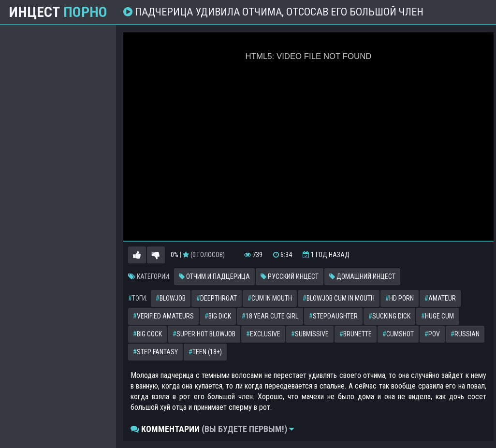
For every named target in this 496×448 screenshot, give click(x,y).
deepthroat (217, 298)
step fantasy (155, 352)
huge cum (438, 316)
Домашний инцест (362, 276)
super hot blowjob (204, 334)
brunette (356, 334)
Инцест (58, 12)
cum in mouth (270, 298)
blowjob (171, 298)
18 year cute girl (270, 316)
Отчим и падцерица (214, 276)
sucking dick (389, 316)
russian (465, 334)
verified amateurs (163, 316)
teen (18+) (205, 352)
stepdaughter (333, 316)
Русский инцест (290, 276)
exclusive (263, 334)
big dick (218, 316)
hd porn (400, 298)
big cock (147, 334)
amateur (440, 298)
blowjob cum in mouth (339, 298)
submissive (310, 334)
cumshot (398, 334)
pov (432, 334)
